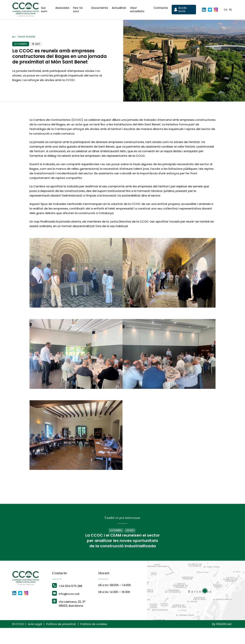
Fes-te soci (78, 10)
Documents (100, 8)
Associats (62, 8)
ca (225, 10)
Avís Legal (35, 640)
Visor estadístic (137, 10)
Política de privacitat (61, 640)
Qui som (44, 10)
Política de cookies (94, 640)
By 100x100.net (222, 640)
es (230, 10)
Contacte (161, 8)
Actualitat (119, 8)
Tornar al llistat (24, 37)
